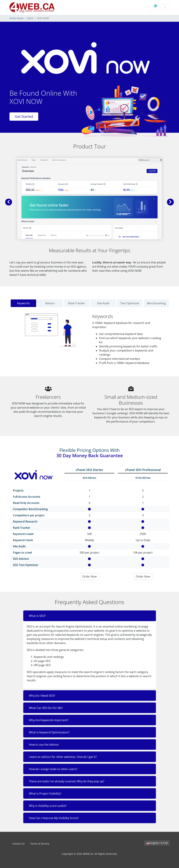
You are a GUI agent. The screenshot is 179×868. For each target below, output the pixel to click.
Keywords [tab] (23, 303)
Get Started (24, 116)
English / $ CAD (157, 843)
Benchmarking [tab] (156, 303)
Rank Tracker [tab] (76, 303)
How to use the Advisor (44, 745)
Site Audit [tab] (103, 303)
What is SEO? (37, 616)
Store (30, 18)
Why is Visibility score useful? (48, 806)
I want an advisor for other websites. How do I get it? (63, 757)
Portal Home (17, 18)
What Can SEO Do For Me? (46, 708)
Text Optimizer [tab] (130, 303)
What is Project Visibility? (45, 794)
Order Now (89, 576)
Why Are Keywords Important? (49, 720)
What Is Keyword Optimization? (49, 732)
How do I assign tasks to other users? (53, 769)
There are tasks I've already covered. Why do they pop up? (67, 781)
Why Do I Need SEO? (42, 696)
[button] (9, 202)
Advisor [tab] (50, 303)
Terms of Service (40, 844)
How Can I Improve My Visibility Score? (54, 818)
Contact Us (18, 844)
